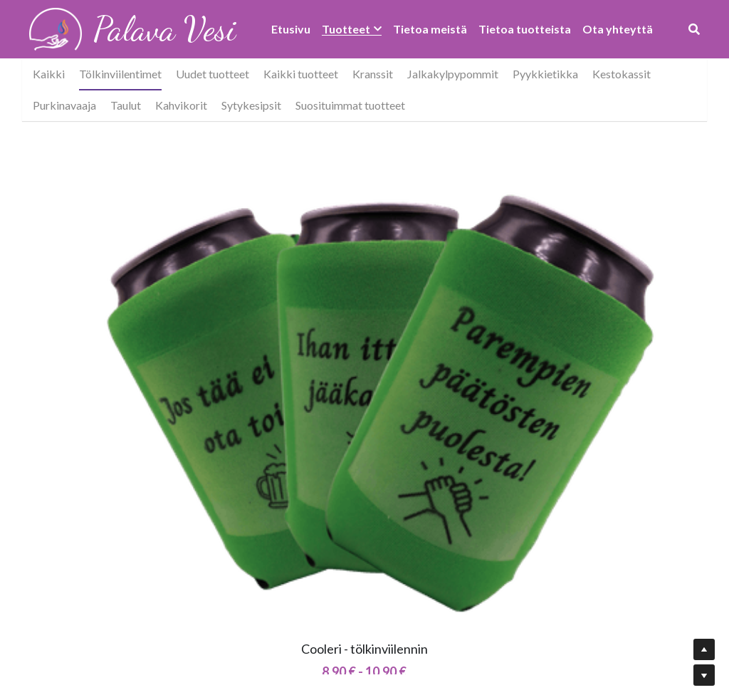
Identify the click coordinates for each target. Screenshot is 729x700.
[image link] (56, 28)
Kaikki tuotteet (301, 74)
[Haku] (694, 29)
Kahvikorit (181, 105)
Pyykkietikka (545, 74)
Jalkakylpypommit (453, 74)
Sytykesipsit (251, 105)
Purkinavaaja (64, 105)
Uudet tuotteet (213, 74)
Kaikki (49, 74)
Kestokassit (622, 74)
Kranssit (373, 74)
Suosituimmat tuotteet (350, 105)
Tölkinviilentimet (120, 74)
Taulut (126, 105)
